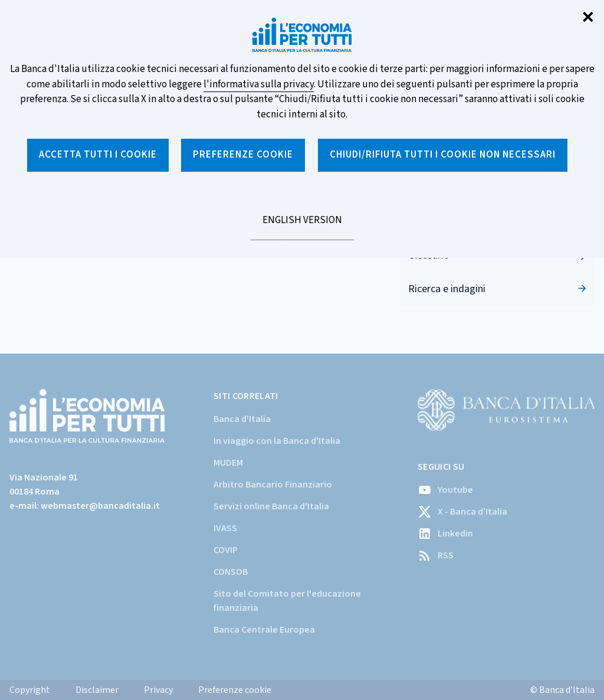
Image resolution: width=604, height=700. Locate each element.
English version (302, 227)
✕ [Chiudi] (588, 18)
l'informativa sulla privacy (259, 84)
